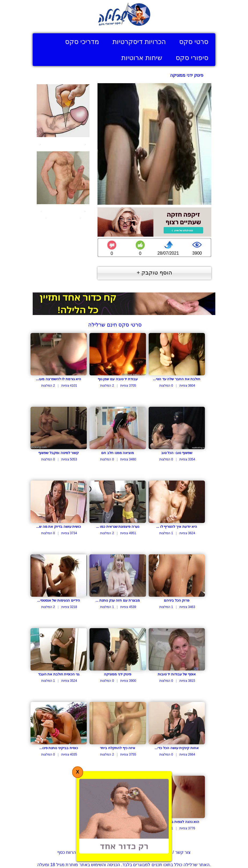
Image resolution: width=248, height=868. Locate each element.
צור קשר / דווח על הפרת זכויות (162, 852)
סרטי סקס (194, 42)
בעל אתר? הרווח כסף (77, 852)
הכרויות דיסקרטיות (139, 42)
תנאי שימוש (115, 852)
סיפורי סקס (192, 58)
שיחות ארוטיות (142, 58)
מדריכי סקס (82, 42)
